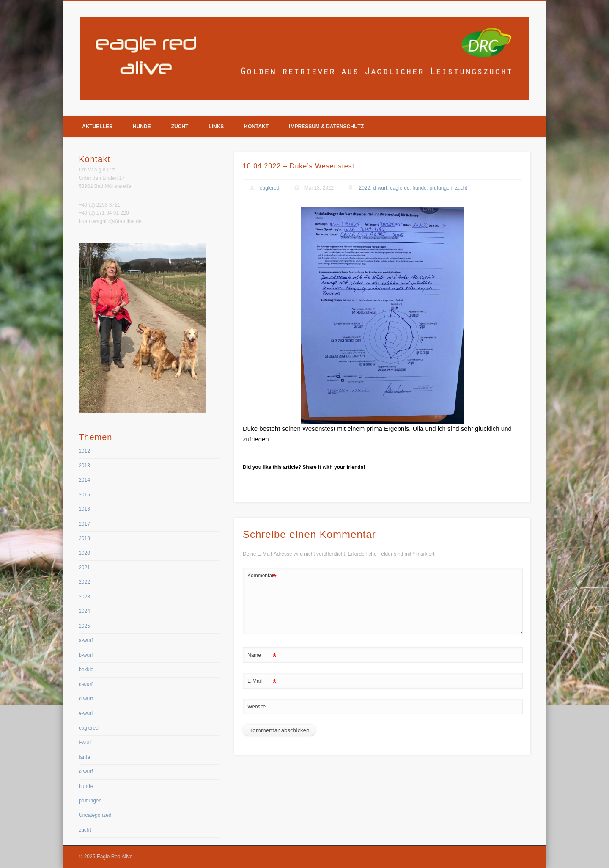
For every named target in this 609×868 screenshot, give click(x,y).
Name (262, 655)
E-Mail (262, 681)
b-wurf (86, 655)
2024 (84, 611)
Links (216, 127)
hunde (419, 188)
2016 (84, 509)
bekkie (86, 670)
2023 (84, 597)
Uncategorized (95, 815)
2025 (84, 626)
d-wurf (380, 188)
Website (256, 707)
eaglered (270, 188)
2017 (84, 524)
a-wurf (86, 640)
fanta (84, 757)
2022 (365, 188)
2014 (84, 480)
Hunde (142, 127)
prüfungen (441, 188)
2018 (84, 538)
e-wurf (86, 713)
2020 (84, 553)
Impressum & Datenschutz (326, 127)
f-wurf (85, 742)
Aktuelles (97, 127)
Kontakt (256, 127)
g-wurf (86, 772)
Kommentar (262, 576)
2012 (84, 451)
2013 (84, 466)
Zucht (180, 127)
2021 (84, 568)
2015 (84, 495)
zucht (461, 188)
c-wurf (86, 684)
